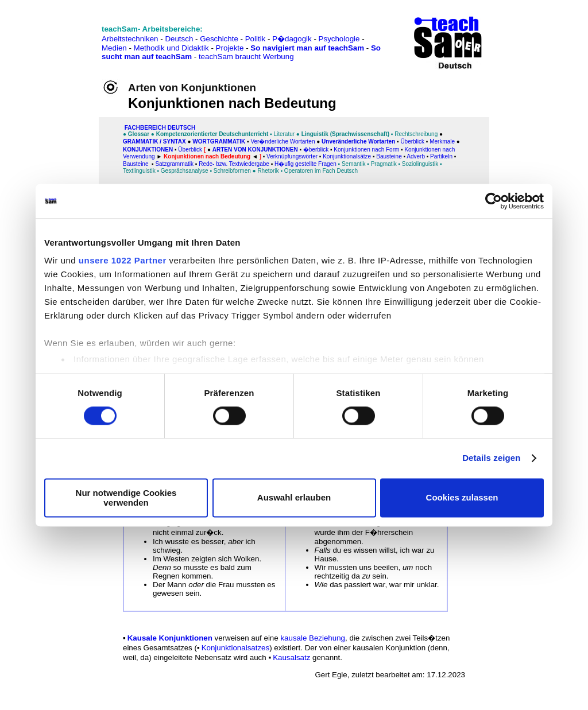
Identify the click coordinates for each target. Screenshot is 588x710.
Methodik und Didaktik (173, 48)
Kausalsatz (291, 657)
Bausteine (389, 156)
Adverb (416, 156)
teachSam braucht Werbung (246, 57)
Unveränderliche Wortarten (358, 141)
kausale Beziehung (312, 638)
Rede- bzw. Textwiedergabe (234, 164)
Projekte (230, 48)
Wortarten (302, 141)
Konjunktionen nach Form (366, 150)
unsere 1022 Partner (123, 260)
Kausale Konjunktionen (170, 638)
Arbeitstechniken (130, 39)
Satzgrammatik (174, 164)
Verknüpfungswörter (292, 156)
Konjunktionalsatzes (236, 648)
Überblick (412, 141)
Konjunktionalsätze (347, 156)
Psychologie (339, 39)
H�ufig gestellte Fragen (305, 164)
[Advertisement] (59, 35)
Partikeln (441, 156)
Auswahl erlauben (294, 498)
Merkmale (442, 141)
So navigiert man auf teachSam (307, 48)
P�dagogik (292, 39)
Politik (256, 39)
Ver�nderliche (269, 141)
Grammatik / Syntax (154, 141)
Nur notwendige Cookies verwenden (126, 498)
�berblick (316, 150)
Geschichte (219, 39)
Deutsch (179, 39)
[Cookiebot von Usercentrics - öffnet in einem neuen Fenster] (494, 201)
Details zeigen (491, 458)
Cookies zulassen (462, 498)
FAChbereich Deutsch (160, 128)
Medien (114, 48)
